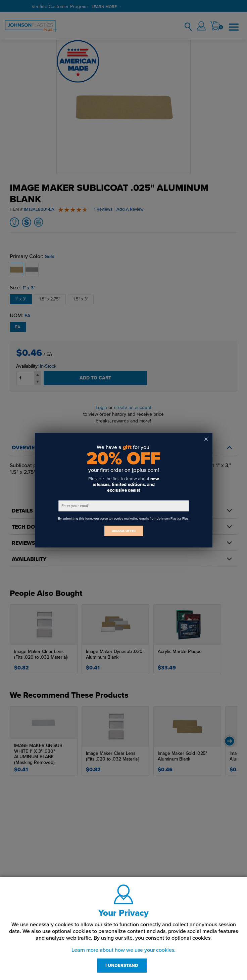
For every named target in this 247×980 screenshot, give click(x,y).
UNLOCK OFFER (123, 531)
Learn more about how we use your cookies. (123, 950)
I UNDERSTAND (122, 966)
